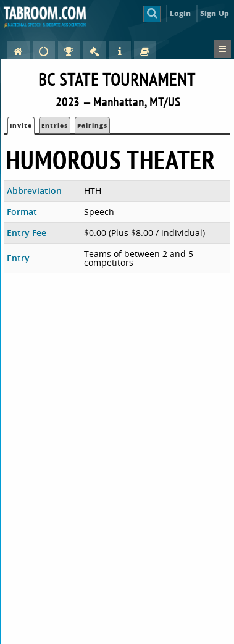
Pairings (92, 125)
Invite (21, 125)
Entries (55, 125)
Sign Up (215, 13)
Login (181, 13)
